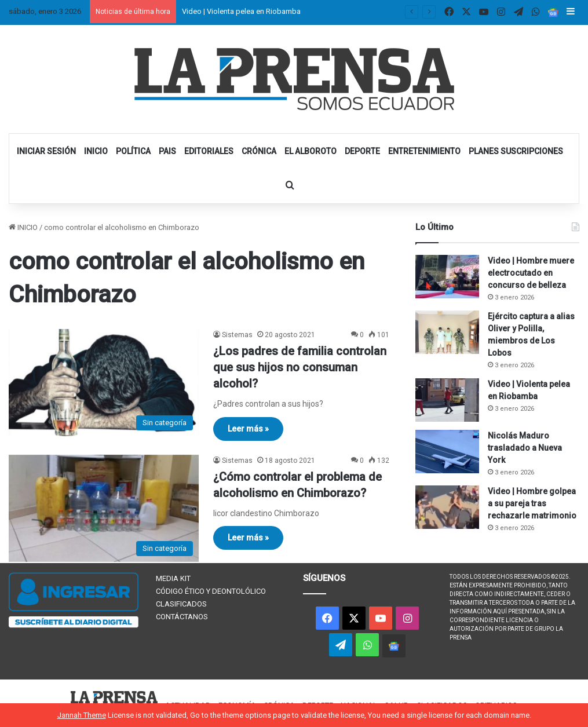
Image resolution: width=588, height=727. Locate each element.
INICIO (96, 151)
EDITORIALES (209, 151)
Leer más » (248, 429)
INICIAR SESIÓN (46, 151)
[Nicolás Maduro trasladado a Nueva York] (447, 452)
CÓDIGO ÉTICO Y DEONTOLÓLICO (211, 591)
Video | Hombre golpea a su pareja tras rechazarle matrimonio (532, 503)
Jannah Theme (82, 715)
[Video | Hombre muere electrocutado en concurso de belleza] (447, 277)
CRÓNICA (259, 151)
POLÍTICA (133, 151)
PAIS (167, 151)
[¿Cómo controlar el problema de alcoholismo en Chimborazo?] (104, 508)
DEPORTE (362, 151)
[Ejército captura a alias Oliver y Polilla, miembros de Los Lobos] (447, 332)
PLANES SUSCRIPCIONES (516, 151)
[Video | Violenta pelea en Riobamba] (447, 400)
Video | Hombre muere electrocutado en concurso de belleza (531, 273)
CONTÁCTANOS (182, 617)
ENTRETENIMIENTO (424, 151)
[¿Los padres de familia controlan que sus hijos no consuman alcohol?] (104, 383)
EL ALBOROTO (311, 151)
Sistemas (237, 335)
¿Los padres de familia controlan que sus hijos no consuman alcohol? (300, 367)
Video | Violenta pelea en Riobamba (241, 11)
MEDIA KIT (173, 578)
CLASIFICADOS (181, 604)
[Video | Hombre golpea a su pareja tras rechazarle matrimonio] (447, 507)
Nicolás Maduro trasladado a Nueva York (525, 448)
